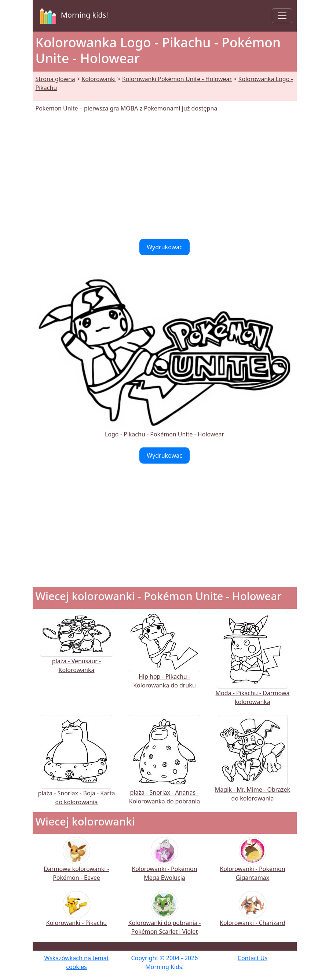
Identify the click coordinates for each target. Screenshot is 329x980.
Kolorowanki (98, 79)
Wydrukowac (164, 247)
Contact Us (253, 958)
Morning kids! (73, 16)
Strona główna (55, 79)
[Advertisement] (165, 176)
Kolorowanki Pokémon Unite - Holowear (177, 79)
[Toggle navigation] (282, 16)
